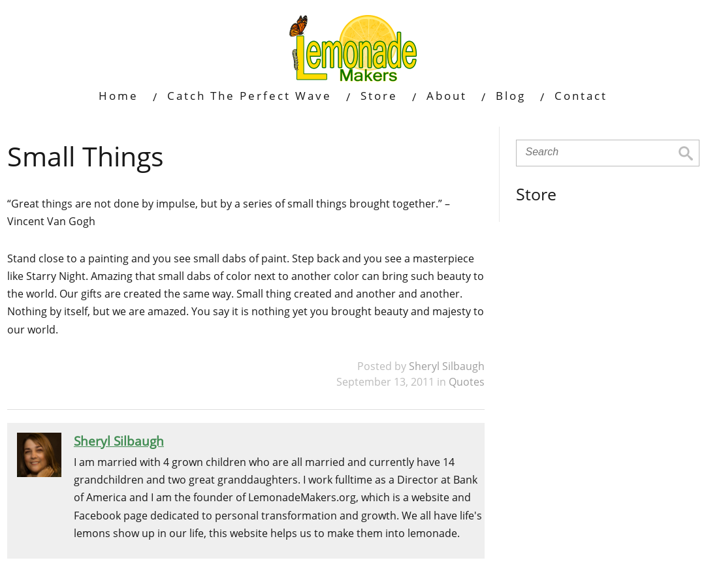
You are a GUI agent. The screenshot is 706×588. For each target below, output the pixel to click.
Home (119, 96)
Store (379, 96)
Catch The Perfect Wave (249, 96)
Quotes (467, 382)
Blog (511, 96)
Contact (581, 96)
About (447, 96)
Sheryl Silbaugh (447, 366)
